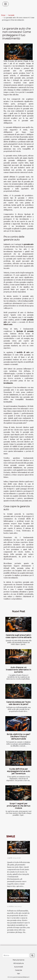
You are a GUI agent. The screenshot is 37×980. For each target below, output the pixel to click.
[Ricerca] (16, 955)
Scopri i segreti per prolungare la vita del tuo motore (19, 806)
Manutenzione (19, 960)
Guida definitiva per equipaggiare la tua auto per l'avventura (19, 771)
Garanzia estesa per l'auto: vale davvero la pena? (19, 703)
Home (3, 15)
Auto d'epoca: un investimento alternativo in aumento (18, 670)
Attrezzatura (18, 963)
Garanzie (11, 15)
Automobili (19, 967)
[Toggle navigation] (6, 4)
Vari (18, 974)
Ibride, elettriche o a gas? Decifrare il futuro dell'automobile (19, 736)
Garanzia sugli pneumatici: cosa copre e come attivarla (18, 636)
